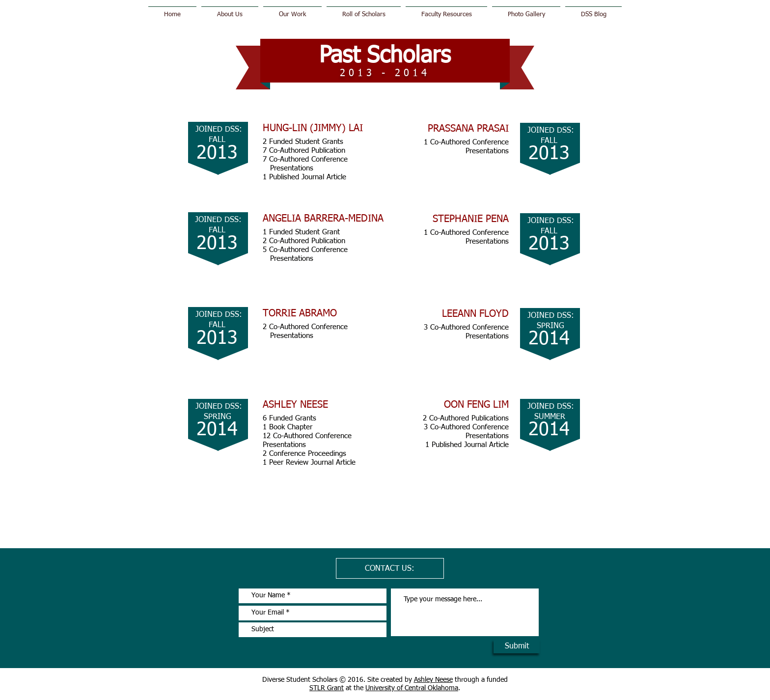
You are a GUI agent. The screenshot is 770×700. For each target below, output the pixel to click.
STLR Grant (327, 688)
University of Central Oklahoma (412, 688)
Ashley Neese (433, 680)
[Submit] (517, 646)
